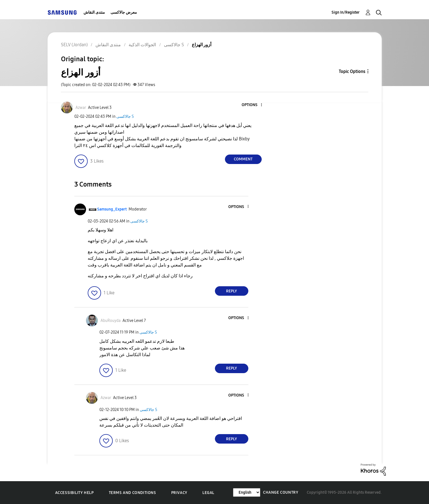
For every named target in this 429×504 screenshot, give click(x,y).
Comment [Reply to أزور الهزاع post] (243, 159)
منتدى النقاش (94, 12)
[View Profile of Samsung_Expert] (112, 209)
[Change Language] (247, 492)
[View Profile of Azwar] (81, 108)
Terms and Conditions (133, 493)
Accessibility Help (74, 493)
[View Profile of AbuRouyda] (111, 321)
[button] (252, 105)
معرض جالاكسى (124, 12)
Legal (208, 493)
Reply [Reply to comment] (231, 291)
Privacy (179, 493)
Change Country (281, 492)
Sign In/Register (346, 12)
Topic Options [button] (352, 71)
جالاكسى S (125, 117)
